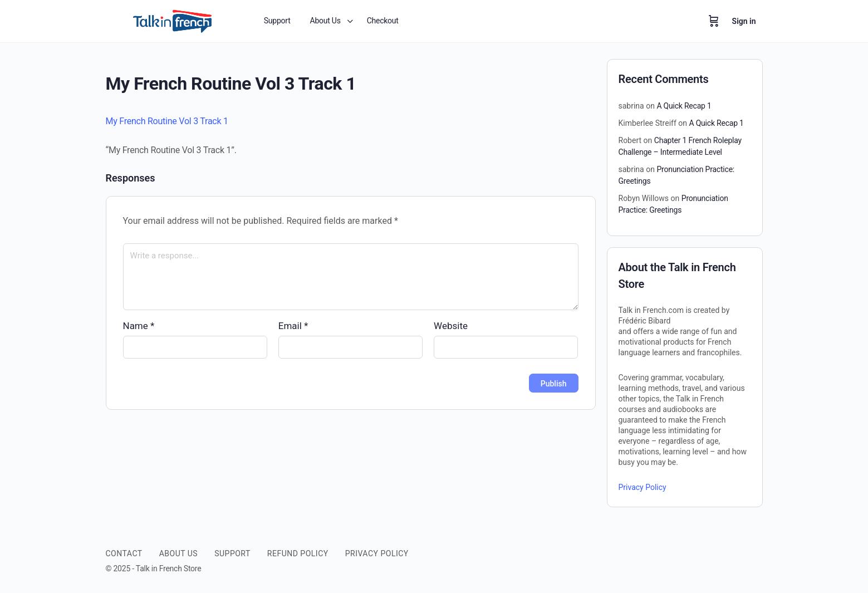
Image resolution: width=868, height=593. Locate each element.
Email (293, 326)
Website (451, 326)
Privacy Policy (643, 487)
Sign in (744, 21)
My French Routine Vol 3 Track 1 (167, 121)
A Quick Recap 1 (684, 106)
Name (139, 326)
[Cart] (714, 21)
